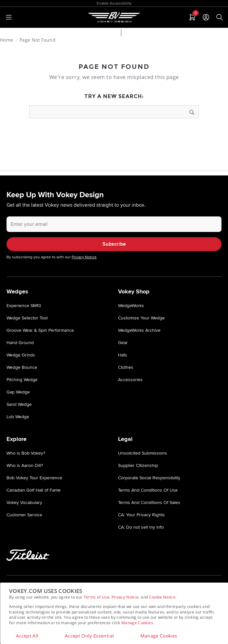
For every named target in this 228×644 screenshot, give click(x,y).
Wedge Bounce (22, 367)
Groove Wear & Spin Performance (40, 330)
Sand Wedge (19, 404)
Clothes (126, 367)
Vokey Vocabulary (24, 502)
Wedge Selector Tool (93, 33)
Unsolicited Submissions (143, 453)
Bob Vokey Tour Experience (34, 478)
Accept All (27, 636)
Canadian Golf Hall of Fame (34, 490)
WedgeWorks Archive (139, 330)
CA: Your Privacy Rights (141, 515)
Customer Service (24, 515)
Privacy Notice (125, 597)
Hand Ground (20, 343)
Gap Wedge (18, 392)
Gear (123, 343)
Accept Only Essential (89, 636)
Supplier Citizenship (138, 465)
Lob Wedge (18, 417)
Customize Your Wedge (141, 318)
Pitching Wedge (22, 380)
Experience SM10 (24, 306)
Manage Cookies (137, 623)
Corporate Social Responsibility (149, 478)
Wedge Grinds (21, 355)
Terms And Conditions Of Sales (149, 502)
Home (7, 40)
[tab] (192, 17)
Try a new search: (114, 96)
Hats (123, 355)
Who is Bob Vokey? (26, 453)
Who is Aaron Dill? (25, 465)
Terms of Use (96, 597)
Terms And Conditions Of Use (148, 490)
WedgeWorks (131, 306)
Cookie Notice (162, 597)
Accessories (130, 380)
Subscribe (114, 244)
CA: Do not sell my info (141, 527)
